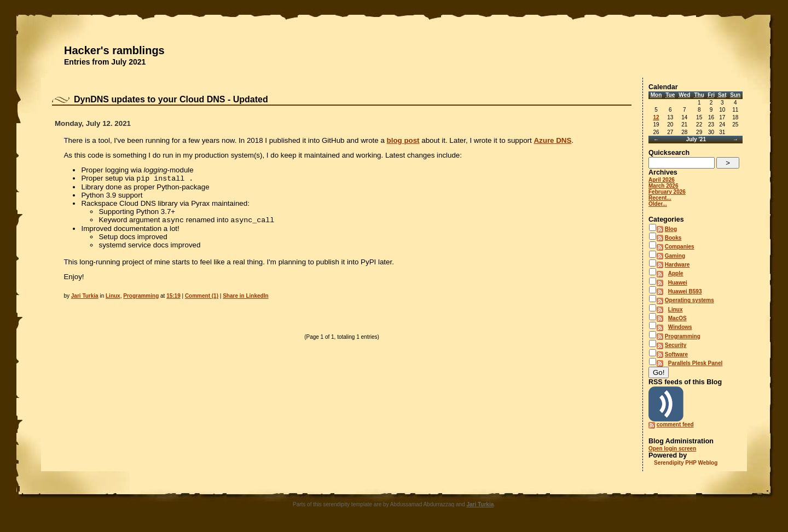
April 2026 (662, 180)
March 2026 (663, 186)
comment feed (675, 424)
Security (676, 345)
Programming (141, 298)
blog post (403, 140)
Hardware (677, 265)
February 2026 (667, 192)
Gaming (675, 256)
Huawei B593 (685, 291)
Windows (680, 327)
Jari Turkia (85, 298)
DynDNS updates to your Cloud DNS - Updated (171, 99)
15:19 (173, 298)
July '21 (696, 139)
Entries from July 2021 (105, 62)
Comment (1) (202, 298)
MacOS (677, 318)
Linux (113, 298)
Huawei (678, 283)
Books (673, 238)
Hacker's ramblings (114, 50)
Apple (676, 273)
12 (656, 117)
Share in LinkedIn (245, 298)
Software (676, 354)
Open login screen (672, 449)
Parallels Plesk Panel (696, 363)
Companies (680, 247)
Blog (671, 229)
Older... (658, 204)
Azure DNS (552, 140)
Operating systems (690, 300)
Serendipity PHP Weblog (686, 463)
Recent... (660, 198)
